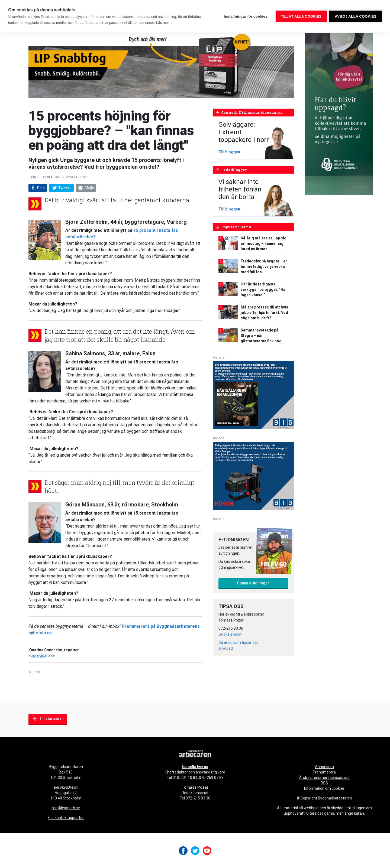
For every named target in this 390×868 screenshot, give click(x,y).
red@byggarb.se (66, 808)
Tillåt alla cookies (301, 16)
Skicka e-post (230, 634)
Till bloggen (229, 152)
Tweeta (61, 188)
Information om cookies (324, 788)
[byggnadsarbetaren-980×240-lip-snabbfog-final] (161, 65)
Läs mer (162, 23)
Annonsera (324, 767)
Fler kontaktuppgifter (66, 818)
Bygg (33, 177)
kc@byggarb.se (42, 655)
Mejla (86, 188)
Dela (37, 188)
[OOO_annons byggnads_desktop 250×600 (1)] (339, 114)
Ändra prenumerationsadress (324, 778)
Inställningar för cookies (245, 16)
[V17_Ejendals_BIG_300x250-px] (253, 395)
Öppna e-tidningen (253, 583)
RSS (324, 783)
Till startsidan (48, 719)
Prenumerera (324, 772)
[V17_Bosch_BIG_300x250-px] (253, 475)
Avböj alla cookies (356, 16)
